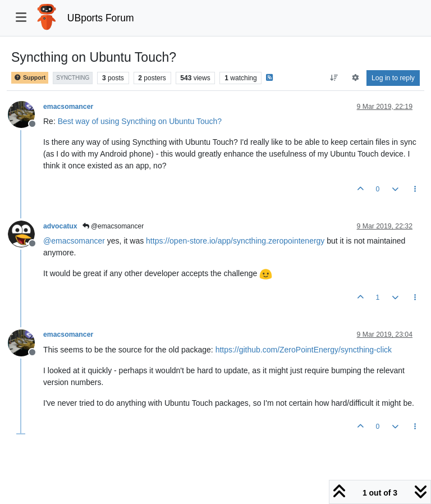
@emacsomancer (113, 226)
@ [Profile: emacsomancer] (74, 241)
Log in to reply (393, 78)
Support (30, 78)
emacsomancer (68, 107)
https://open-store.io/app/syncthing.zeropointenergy (235, 241)
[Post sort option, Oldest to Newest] (334, 78)
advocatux (60, 226)
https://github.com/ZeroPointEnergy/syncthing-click (304, 350)
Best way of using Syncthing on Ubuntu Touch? (140, 121)
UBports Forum (101, 18)
